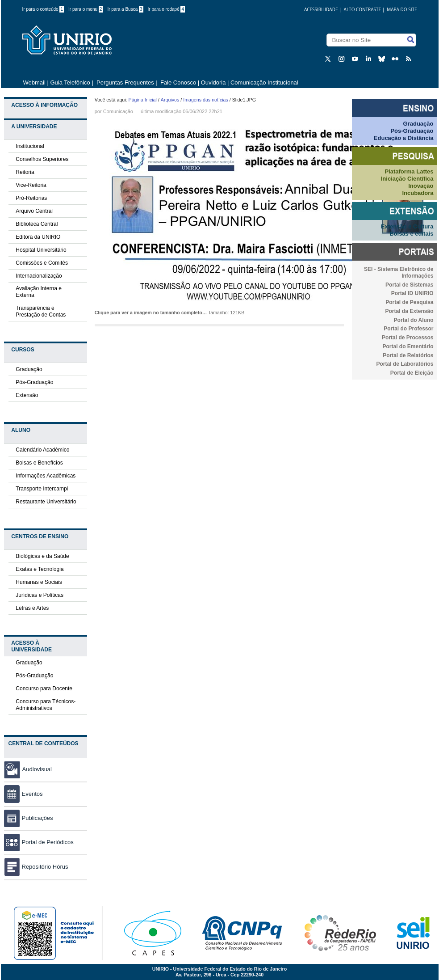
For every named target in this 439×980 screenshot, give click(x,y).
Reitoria (25, 172)
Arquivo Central (34, 211)
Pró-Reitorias (31, 198)
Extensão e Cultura (407, 226)
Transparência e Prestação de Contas (41, 311)
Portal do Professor (408, 329)
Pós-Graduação (34, 382)
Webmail (34, 82)
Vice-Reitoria (31, 185)
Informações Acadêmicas (46, 476)
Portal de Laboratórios (405, 364)
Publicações (29, 818)
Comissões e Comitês (42, 263)
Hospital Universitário (41, 250)
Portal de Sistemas (409, 285)
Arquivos (170, 100)
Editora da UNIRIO (38, 237)
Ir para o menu (86, 9)
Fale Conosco (177, 82)
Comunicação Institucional (264, 82)
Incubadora (418, 193)
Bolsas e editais (411, 234)
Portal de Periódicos (39, 842)
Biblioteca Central (37, 224)
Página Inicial (143, 100)
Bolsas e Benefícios (39, 463)
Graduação (29, 369)
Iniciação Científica (407, 179)
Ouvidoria (214, 82)
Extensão (27, 395)
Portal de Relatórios (408, 355)
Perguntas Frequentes (125, 82)
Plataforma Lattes (409, 171)
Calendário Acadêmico (42, 450)
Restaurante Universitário (46, 502)
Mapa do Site (402, 9)
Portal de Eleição (412, 373)
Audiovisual (37, 769)
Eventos (23, 794)
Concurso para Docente (44, 689)
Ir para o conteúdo (43, 9)
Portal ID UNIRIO (412, 293)
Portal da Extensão (409, 311)
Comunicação (118, 111)
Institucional (30, 146)
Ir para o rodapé (167, 9)
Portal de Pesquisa (409, 302)
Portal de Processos (408, 338)
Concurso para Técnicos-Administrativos (46, 705)
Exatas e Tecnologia (40, 569)
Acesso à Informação (44, 105)
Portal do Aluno (414, 320)
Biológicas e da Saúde (42, 556)
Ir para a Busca (125, 9)
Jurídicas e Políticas (40, 595)
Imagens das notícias (206, 100)
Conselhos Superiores (42, 159)
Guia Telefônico (70, 82)
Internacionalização (39, 276)
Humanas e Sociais (39, 582)
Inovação (421, 186)
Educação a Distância (404, 138)
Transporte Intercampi (42, 489)
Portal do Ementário (408, 346)
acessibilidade (321, 9)
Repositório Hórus (36, 867)
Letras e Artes (32, 608)
